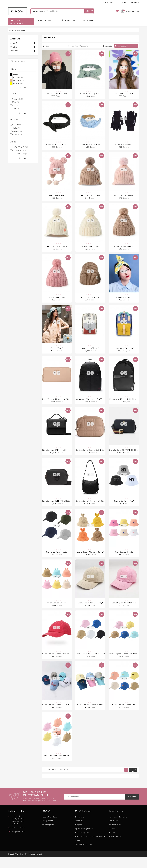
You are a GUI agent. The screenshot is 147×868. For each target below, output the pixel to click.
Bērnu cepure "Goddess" (90, 197)
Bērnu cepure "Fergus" (90, 249)
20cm (16, 109)
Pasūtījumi (113, 832)
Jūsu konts (116, 822)
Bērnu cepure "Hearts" (124, 559)
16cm (16, 105)
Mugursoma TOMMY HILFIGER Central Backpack (96, 404)
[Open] (12, 20)
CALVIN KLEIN (20, 154)
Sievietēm (15, 43)
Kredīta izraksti (115, 836)
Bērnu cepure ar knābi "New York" (90, 663)
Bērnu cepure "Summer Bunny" (90, 559)
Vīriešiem (14, 47)
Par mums (80, 828)
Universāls (18, 99)
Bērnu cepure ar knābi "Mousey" (57, 766)
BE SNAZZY (19, 150)
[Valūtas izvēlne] (120, 2)
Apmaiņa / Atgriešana (84, 840)
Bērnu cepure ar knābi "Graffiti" (90, 714)
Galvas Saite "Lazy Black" (57, 146)
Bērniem (14, 51)
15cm (15, 102)
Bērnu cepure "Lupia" (57, 301)
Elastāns (17, 131)
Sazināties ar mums (83, 855)
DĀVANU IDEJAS (68, 20)
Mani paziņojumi (116, 847)
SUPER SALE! (88, 20)
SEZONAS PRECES (46, 20)
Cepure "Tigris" (57, 352)
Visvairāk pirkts (48, 836)
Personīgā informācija (118, 828)
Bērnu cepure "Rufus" (90, 301)
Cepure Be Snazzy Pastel (57, 559)
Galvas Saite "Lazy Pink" (124, 94)
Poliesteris (18, 125)
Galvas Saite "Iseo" (124, 301)
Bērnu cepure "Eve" (57, 197)
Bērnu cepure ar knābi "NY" (124, 714)
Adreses (112, 840)
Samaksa (79, 832)
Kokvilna (17, 135)
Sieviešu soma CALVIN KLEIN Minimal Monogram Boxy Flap (68, 456)
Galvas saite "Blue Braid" (90, 146)
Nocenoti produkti (49, 828)
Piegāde (79, 836)
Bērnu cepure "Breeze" (124, 197)
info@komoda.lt (18, 843)
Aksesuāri (16, 39)
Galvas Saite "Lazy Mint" (90, 94)
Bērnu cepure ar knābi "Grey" (90, 611)
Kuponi (112, 843)
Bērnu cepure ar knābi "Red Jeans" (57, 663)
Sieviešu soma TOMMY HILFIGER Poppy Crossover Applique (68, 508)
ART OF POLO (20, 147)
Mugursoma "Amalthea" (124, 352)
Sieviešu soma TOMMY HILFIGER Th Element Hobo (98, 508)
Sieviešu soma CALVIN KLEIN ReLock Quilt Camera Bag (99, 456)
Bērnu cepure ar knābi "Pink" (124, 611)
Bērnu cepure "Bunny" (57, 611)
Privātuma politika (83, 843)
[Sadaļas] (39, 11)
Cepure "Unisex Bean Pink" (57, 94)
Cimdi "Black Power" (124, 146)
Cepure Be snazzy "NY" (124, 508)
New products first (126, 46)
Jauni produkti (48, 832)
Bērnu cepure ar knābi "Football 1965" (58, 714)
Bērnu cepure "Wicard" (124, 249)
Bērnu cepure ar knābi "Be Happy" (124, 663)
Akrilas (17, 128)
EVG (40, 865)
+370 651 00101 (18, 839)
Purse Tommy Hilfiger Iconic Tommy (58, 404)
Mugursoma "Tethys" (90, 352)
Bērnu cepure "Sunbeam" (57, 249)
